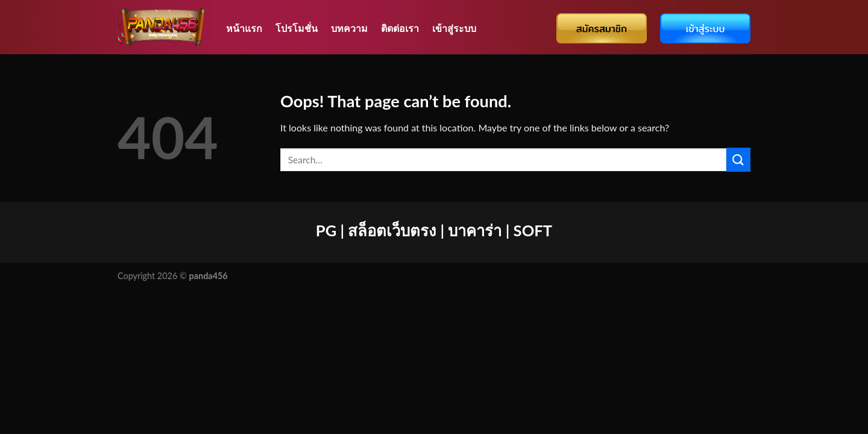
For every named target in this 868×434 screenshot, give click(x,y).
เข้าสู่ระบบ (454, 28)
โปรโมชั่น (297, 28)
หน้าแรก (244, 28)
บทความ (349, 28)
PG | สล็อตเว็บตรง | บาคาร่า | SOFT (434, 230)
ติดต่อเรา (400, 28)
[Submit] (738, 159)
